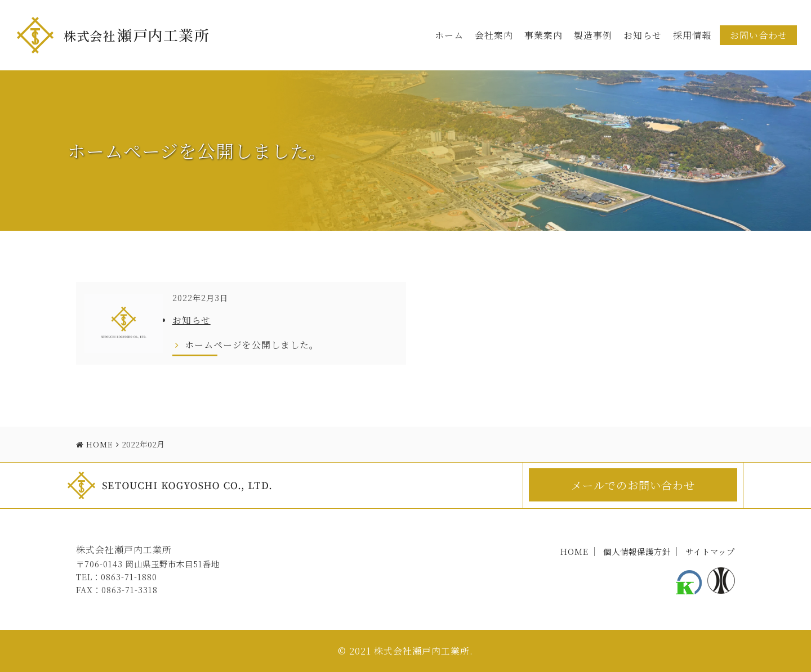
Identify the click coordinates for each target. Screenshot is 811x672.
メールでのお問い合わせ (633, 485)
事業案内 (543, 35)
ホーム (449, 35)
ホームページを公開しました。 (248, 344)
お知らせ (643, 35)
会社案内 (494, 35)
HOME (574, 551)
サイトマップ (710, 551)
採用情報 (692, 35)
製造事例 (593, 35)
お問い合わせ (759, 35)
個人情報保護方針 (637, 551)
